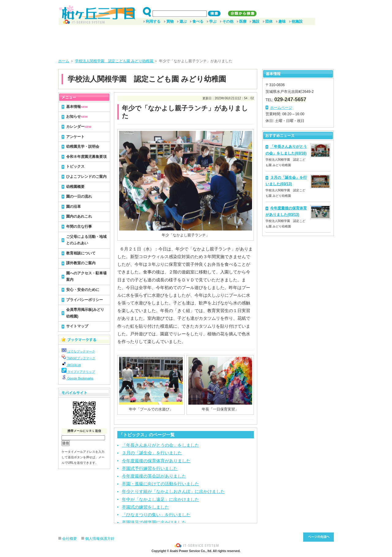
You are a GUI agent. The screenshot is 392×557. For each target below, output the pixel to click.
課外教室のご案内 (81, 263)
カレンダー (79, 127)
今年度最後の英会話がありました (154, 476)
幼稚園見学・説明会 (83, 147)
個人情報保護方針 (100, 539)
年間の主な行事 (79, 227)
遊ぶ (183, 21)
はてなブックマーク (78, 351)
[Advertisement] (196, 40)
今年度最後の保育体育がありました (156, 461)
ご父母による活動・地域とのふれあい (86, 240)
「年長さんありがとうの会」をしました (160, 445)
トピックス (75, 166)
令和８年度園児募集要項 (86, 157)
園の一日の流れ (79, 196)
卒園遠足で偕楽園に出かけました (154, 522)
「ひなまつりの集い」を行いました (156, 515)
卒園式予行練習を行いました (150, 468)
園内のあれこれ (79, 216)
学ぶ (213, 21)
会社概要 (70, 539)
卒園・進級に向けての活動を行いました (160, 484)
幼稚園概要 (75, 187)
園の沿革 (73, 207)
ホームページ (281, 108)
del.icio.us (71, 365)
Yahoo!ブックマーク (78, 358)
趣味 (282, 21)
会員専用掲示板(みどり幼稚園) (85, 313)
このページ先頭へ (318, 537)
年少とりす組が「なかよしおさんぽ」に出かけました (173, 491)
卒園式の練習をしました (145, 507)
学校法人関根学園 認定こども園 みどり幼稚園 (115, 61)
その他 (228, 21)
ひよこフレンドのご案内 (86, 177)
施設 (256, 21)
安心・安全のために (83, 290)
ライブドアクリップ (78, 372)
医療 (243, 21)
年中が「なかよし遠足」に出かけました (160, 499)
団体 (269, 21)
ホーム (64, 61)
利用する (153, 21)
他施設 (297, 21)
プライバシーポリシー (85, 300)
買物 (170, 21)
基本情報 (77, 107)
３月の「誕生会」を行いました (152, 453)
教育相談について (81, 253)
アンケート (75, 137)
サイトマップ (77, 326)
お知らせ (77, 116)
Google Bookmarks (77, 378)
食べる (198, 21)
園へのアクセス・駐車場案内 (86, 277)
